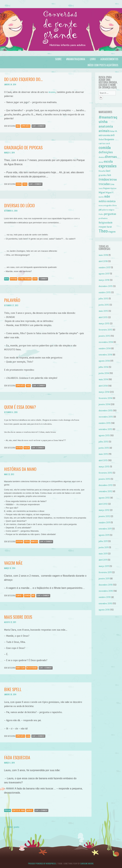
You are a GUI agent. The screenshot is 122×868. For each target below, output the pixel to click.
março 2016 (104, 280)
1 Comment (43, 279)
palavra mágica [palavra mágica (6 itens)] (108, 210)
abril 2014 (103, 386)
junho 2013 (104, 448)
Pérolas (8, 810)
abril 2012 (103, 504)
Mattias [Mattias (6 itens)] (113, 188)
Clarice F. (20, 595)
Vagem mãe (13, 563)
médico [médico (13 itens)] (103, 201)
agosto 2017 (104, 274)
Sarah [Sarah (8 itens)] (109, 227)
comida (27, 595)
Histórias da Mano (20, 469)
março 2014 (104, 392)
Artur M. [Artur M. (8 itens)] (114, 131)
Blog (7, 279)
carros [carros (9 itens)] (102, 143)
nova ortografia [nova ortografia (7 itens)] (105, 205)
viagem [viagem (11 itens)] (112, 232)
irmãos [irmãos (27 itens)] (104, 179)
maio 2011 (103, 554)
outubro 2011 (104, 523)
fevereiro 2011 (105, 572)
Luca (28, 736)
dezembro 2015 (106, 286)
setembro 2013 (105, 429)
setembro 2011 (105, 529)
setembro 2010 (105, 604)
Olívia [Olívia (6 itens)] (114, 206)
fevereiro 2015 (105, 330)
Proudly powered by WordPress (42, 863)
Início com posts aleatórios (103, 65)
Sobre (58, 59)
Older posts (12, 827)
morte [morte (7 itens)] (101, 197)
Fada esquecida (17, 757)
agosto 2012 (104, 498)
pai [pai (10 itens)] (100, 210)
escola (19, 184)
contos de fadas (19, 810)
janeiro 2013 (104, 479)
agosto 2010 (104, 610)
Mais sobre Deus (18, 617)
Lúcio (35, 279)
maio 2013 (103, 454)
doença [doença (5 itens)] (101, 162)
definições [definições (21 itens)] (106, 152)
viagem (27, 448)
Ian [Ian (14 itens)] (109, 175)
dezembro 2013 (106, 411)
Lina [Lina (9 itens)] (112, 184)
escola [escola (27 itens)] (108, 161)
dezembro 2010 (106, 585)
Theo (25, 184)
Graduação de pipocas (23, 147)
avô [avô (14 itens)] (112, 135)
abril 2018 (103, 261)
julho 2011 (103, 541)
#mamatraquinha (76, 59)
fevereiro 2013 (105, 473)
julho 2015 (103, 299)
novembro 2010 (106, 591)
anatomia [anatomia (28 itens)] (106, 126)
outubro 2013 (105, 423)
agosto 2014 (104, 361)
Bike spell (13, 689)
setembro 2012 (105, 491)
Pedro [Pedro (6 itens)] (101, 214)
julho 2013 (103, 442)
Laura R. (30, 810)
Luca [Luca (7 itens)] (101, 188)
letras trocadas (25, 279)
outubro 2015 (105, 292)
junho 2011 (104, 547)
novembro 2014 (106, 342)
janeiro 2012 (104, 516)
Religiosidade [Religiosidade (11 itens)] (106, 223)
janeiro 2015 (104, 336)
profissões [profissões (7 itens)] (103, 218)
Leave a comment (39, 126)
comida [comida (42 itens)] (105, 148)
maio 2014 (103, 379)
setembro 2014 (105, 355)
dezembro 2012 (106, 485)
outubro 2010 (105, 597)
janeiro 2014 (104, 404)
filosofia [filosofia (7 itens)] (102, 171)
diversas (14, 279)
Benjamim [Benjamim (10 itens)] (109, 139)
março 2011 (104, 566)
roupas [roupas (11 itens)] (102, 227)
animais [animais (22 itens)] (104, 131)
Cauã (18, 126)
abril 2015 (103, 317)
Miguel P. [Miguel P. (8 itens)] (110, 193)
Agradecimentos (109, 59)
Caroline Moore (87, 863)
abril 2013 (103, 460)
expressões (26, 126)
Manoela (34, 542)
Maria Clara (21, 668)
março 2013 (104, 467)
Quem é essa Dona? (20, 407)
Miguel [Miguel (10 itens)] (102, 192)
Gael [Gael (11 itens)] (108, 171)
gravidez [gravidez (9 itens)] (103, 175)
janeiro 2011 (104, 579)
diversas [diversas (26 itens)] (111, 157)
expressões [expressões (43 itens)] (108, 166)
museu (52, 92)
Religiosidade (32, 668)
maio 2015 (103, 311)
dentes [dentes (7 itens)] (102, 157)
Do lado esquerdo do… (23, 79)
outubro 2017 (105, 267)
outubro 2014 (105, 348)
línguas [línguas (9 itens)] (106, 188)
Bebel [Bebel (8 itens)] (101, 140)
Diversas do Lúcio (19, 205)
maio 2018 (103, 255)
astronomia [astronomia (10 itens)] (104, 135)
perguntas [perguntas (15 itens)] (110, 214)
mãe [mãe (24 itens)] (107, 196)
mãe (33, 595)
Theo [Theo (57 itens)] (103, 231)
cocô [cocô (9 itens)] (108, 143)
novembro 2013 (106, 417)
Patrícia (19, 448)
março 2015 (104, 324)
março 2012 (104, 510)
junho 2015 (104, 305)
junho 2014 (104, 373)
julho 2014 (103, 367)
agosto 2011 (104, 535)
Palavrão (12, 300)
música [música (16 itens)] (111, 201)
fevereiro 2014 (105, 398)
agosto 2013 (104, 436)
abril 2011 (103, 560)
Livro (93, 59)
